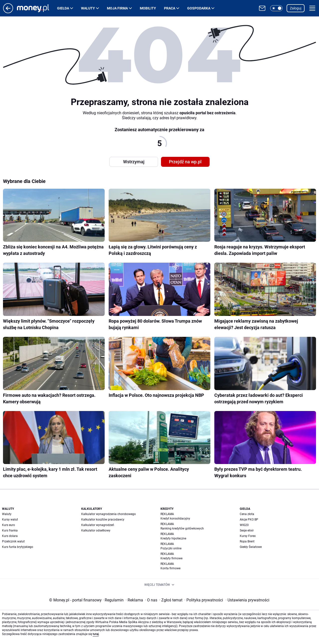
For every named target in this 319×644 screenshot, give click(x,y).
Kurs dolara (10, 536)
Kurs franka (10, 530)
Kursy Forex (248, 536)
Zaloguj (296, 8)
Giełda (63, 8)
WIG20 (244, 525)
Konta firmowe (170, 568)
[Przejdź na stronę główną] (8, 12)
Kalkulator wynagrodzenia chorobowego (109, 514)
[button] (276, 8)
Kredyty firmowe (171, 558)
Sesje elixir (247, 530)
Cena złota (247, 514)
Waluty (88, 8)
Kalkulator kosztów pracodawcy (103, 520)
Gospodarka (199, 8)
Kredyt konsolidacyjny (175, 519)
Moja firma (117, 8)
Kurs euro (8, 525)
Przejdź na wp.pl (185, 162)
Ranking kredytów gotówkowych (182, 528)
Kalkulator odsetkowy (96, 530)
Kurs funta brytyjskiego (18, 547)
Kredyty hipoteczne (173, 538)
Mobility (148, 8)
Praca (170, 8)
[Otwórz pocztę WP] (262, 8)
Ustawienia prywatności (247, 600)
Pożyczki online (171, 548)
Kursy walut (10, 520)
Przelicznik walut (13, 541)
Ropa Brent (247, 541)
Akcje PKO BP (249, 520)
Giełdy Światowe (251, 547)
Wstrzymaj (134, 162)
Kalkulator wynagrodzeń (98, 525)
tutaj (96, 634)
